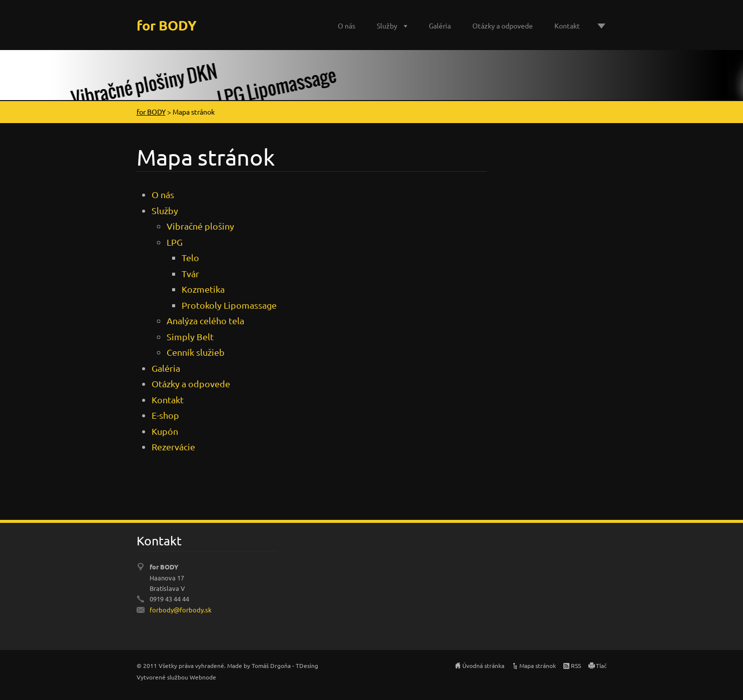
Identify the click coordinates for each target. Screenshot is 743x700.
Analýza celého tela (205, 320)
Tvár (190, 273)
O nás (346, 26)
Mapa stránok (538, 665)
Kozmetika (203, 289)
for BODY (151, 112)
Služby (387, 26)
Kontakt (567, 26)
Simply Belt (190, 336)
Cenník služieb (196, 352)
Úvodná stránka (483, 665)
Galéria (440, 26)
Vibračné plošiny (200, 226)
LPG (175, 242)
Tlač (601, 665)
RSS (576, 665)
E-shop (165, 415)
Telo (190, 257)
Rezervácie (173, 447)
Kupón (165, 431)
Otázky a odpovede (503, 26)
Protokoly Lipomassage (229, 305)
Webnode (203, 677)
